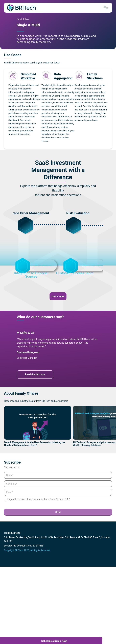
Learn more (58, 296)
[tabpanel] (58, 26)
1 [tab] (20, 32)
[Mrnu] (106, 8)
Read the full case (35, 374)
